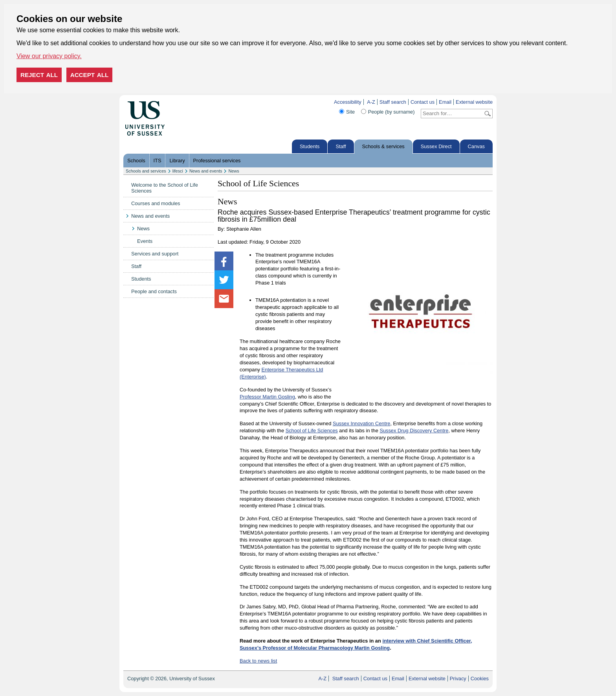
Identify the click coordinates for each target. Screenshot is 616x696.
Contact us (423, 102)
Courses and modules (156, 203)
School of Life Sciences (312, 431)
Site (350, 112)
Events (145, 241)
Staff (341, 146)
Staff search (393, 102)
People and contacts (154, 291)
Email (445, 102)
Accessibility (348, 102)
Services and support (155, 254)
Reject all (39, 75)
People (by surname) (391, 112)
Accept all (90, 75)
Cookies (480, 679)
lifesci (178, 171)
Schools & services (383, 146)
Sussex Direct (436, 146)
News (234, 171)
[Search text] (452, 114)
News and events (206, 171)
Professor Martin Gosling (267, 397)
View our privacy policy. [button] (49, 56)
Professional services (217, 161)
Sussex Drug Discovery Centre (414, 431)
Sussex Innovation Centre (362, 423)
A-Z (371, 102)
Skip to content (181, 102)
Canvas (476, 146)
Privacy (458, 679)
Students (310, 146)
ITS (158, 161)
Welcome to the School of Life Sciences (165, 188)
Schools (136, 161)
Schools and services (146, 171)
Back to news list (258, 661)
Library (177, 161)
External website (474, 102)
